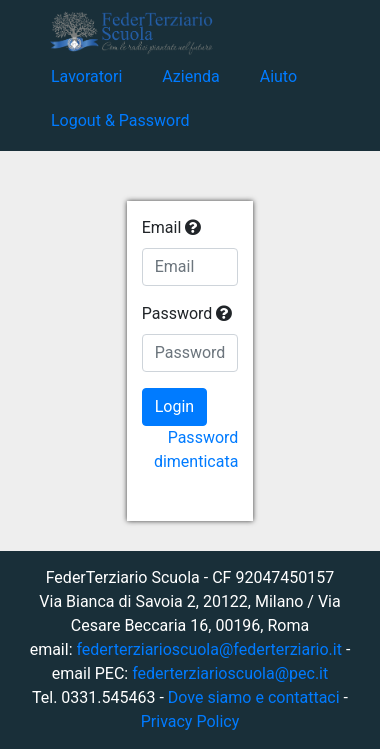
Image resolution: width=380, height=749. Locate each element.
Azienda (190, 76)
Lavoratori (86, 76)
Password (187, 313)
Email (172, 227)
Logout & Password (120, 120)
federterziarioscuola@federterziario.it (208, 649)
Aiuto (278, 76)
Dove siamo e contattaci (254, 697)
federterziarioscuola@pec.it (230, 673)
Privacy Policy (190, 721)
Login (174, 406)
